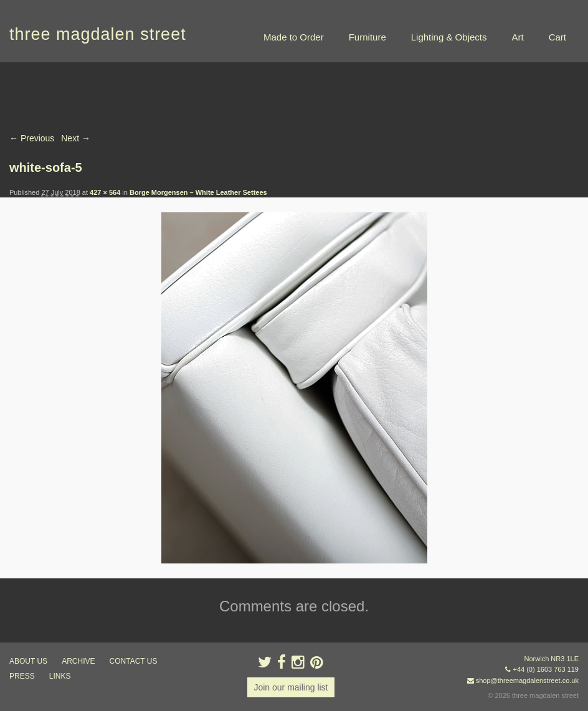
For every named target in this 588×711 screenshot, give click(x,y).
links (60, 676)
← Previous (32, 138)
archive (78, 661)
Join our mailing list (291, 687)
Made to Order (294, 37)
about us (28, 661)
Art (517, 37)
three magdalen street (98, 34)
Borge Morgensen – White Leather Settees (198, 192)
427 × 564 (105, 192)
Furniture (367, 37)
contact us (134, 661)
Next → (76, 138)
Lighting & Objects (449, 37)
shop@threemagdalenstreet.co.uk (527, 680)
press (22, 676)
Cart (557, 37)
